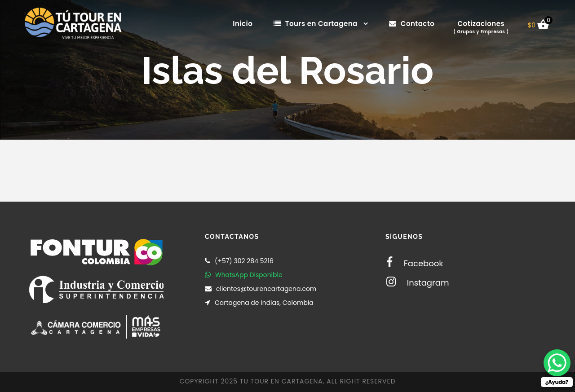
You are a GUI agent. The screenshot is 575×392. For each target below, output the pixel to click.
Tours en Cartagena (316, 24)
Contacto (412, 24)
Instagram (418, 283)
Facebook (415, 263)
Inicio (243, 24)
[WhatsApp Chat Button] (557, 363)
